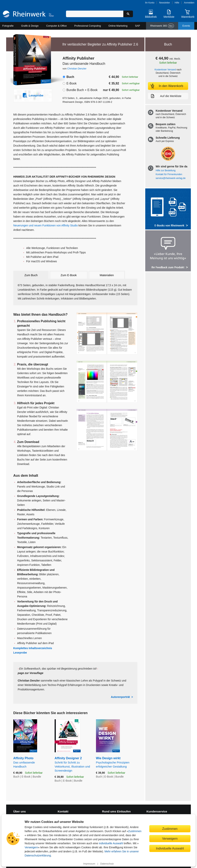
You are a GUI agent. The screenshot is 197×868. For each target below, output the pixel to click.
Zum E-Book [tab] (69, 275)
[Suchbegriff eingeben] (95, 14)
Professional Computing (88, 26)
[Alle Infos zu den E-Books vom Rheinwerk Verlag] (168, 209)
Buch (70, 77)
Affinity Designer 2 (72, 765)
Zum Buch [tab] (31, 275)
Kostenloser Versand (165, 70)
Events (186, 26)
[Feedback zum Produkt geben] (168, 251)
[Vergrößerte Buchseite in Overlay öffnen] (107, 333)
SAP (138, 26)
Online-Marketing (118, 26)
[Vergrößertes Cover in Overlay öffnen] (31, 60)
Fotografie (8, 26)
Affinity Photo (31, 763)
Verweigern (31, 847)
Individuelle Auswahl (170, 848)
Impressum (89, 864)
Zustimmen (135, 831)
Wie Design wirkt (117, 763)
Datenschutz (107, 864)
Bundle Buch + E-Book (82, 90)
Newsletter (165, 3)
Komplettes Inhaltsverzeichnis (33, 648)
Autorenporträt (120, 697)
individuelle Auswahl (111, 843)
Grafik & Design (30, 26)
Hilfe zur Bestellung (166, 170)
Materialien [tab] (107, 275)
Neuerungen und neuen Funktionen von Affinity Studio (45, 225)
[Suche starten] (128, 14)
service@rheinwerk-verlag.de (171, 178)
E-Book (71, 83)
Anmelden (189, 3)
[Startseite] (28, 14)
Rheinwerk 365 (162, 26)
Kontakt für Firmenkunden (169, 174)
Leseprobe (20, 653)
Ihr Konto (150, 3)
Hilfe (177, 3)
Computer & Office (56, 26)
